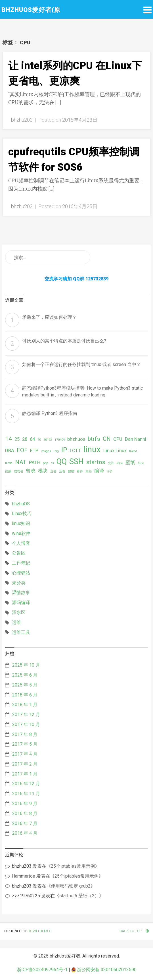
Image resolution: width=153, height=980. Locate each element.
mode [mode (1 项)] (9, 463)
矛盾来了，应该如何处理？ (49, 317)
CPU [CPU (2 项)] (118, 439)
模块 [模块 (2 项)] (43, 471)
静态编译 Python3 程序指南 (50, 413)
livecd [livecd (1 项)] (133, 451)
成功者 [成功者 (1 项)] (19, 471)
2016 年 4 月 (25, 833)
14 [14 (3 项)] (9, 439)
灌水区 (19, 612)
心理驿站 (21, 573)
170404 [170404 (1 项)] (60, 440)
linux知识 (21, 523)
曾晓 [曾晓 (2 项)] (31, 471)
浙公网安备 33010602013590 (104, 970)
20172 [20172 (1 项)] (48, 440)
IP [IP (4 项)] (64, 450)
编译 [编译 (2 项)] (99, 471)
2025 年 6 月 (25, 675)
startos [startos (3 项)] (96, 462)
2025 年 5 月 (25, 685)
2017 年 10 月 (26, 724)
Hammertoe (24, 876)
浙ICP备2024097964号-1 (42, 970)
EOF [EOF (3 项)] (22, 450)
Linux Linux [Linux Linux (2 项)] (115, 450)
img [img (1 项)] (56, 451)
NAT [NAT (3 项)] (21, 462)
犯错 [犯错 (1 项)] (71, 471)
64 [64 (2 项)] (32, 439)
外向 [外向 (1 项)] (141, 463)
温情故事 (21, 593)
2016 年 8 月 (25, 813)
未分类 (19, 583)
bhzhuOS (21, 504)
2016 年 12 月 (26, 784)
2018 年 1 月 (25, 705)
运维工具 (21, 632)
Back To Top (134, 931)
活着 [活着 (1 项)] (62, 471)
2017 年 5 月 (25, 744)
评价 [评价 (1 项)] (110, 471)
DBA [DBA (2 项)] (10, 450)
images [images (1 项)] (46, 451)
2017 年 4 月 (25, 754)
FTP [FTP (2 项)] (34, 450)
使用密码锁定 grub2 (71, 886)
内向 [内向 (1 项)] (120, 463)
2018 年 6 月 (25, 695)
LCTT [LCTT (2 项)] (75, 450)
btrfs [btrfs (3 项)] (94, 439)
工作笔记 (21, 563)
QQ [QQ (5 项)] (62, 462)
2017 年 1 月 (25, 774)
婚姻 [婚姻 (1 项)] (8, 471)
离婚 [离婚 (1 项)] (89, 471)
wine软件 (21, 533)
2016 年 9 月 (25, 804)
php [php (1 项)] (45, 463)
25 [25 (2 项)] (17, 439)
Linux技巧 (22, 513)
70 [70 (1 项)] (39, 440)
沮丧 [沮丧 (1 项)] (53, 471)
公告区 (19, 553)
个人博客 (21, 543)
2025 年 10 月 (26, 665)
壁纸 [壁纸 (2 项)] (130, 462)
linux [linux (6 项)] (92, 449)
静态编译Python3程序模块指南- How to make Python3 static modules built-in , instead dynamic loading (82, 391)
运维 (16, 622)
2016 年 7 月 (25, 823)
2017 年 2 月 (25, 764)
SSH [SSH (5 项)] (76, 462)
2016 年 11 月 (26, 794)
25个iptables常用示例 (73, 866)
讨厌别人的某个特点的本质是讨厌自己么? (64, 341)
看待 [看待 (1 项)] (80, 471)
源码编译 (21, 602)
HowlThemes (39, 931)
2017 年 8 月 (25, 734)
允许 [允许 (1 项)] (111, 463)
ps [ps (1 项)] (52, 463)
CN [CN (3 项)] (107, 439)
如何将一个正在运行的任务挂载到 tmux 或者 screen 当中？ (81, 364)
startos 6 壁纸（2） (79, 896)
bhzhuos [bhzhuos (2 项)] (76, 439)
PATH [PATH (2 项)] (35, 462)
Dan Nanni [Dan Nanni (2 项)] (136, 439)
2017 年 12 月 (26, 715)
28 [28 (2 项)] (25, 439)
